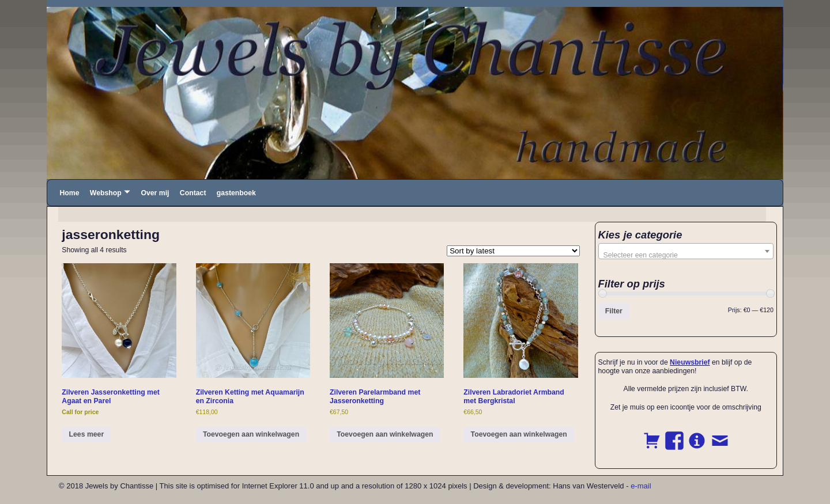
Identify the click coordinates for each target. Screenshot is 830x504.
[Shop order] (513, 251)
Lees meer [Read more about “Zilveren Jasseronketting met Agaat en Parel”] (87, 434)
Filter (614, 311)
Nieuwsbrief (690, 362)
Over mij (155, 193)
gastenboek (236, 193)
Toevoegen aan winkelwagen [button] (251, 434)
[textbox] (686, 255)
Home (69, 193)
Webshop (106, 193)
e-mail (641, 486)
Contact (193, 193)
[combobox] (686, 251)
